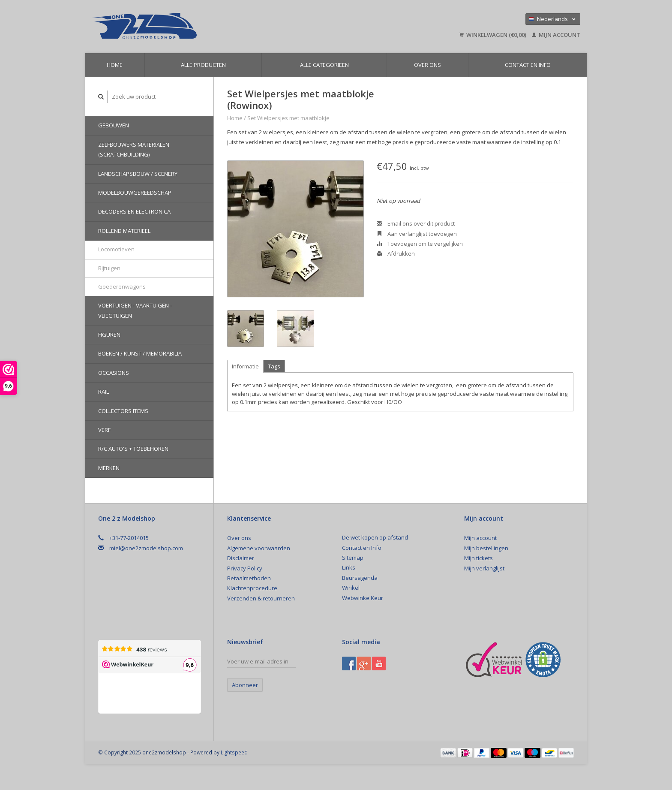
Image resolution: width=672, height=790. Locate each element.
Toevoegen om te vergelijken (420, 244)
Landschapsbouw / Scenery (138, 174)
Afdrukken (396, 253)
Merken (109, 468)
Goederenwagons (122, 286)
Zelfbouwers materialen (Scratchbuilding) (134, 149)
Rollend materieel (124, 231)
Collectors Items (123, 411)
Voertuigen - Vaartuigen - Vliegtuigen (135, 310)
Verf (104, 430)
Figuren (109, 335)
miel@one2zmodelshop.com (146, 548)
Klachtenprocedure (252, 588)
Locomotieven (116, 249)
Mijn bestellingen (486, 548)
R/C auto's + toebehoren (133, 449)
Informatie (245, 366)
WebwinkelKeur (363, 598)
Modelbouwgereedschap (135, 193)
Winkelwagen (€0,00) (493, 35)
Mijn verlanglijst (484, 568)
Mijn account (556, 35)
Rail (103, 392)
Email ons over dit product (416, 223)
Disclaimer (241, 558)
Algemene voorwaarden (259, 548)
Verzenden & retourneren (261, 598)
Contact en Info (528, 65)
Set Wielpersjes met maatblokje (288, 118)
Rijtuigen (109, 268)
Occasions (114, 373)
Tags (274, 366)
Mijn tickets (478, 558)
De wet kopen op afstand (375, 537)
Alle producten (203, 65)
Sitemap (353, 558)
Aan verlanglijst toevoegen (417, 234)
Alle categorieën (324, 65)
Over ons (427, 65)
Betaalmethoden (249, 578)
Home (115, 65)
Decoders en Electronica (134, 211)
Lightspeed (234, 752)
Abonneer (245, 685)
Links (349, 567)
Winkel (351, 588)
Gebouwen (114, 125)
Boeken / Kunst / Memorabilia (140, 353)
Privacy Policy (245, 568)
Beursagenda (360, 578)
